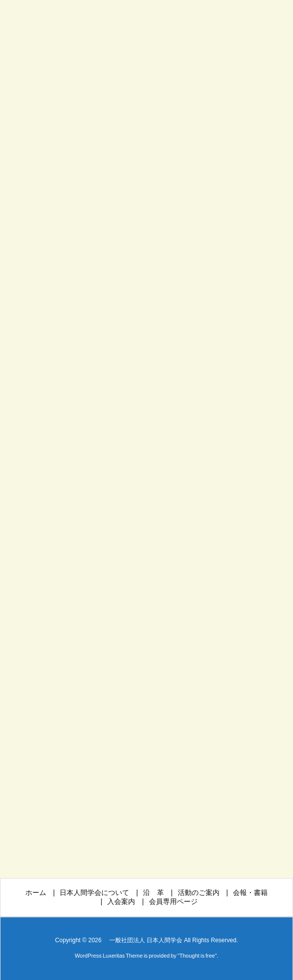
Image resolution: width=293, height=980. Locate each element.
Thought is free (197, 956)
